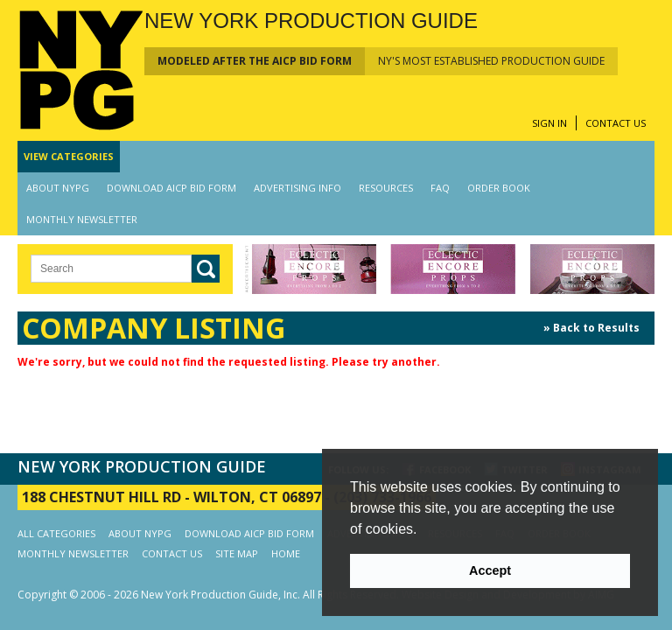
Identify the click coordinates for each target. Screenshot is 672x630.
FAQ (440, 188)
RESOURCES (386, 188)
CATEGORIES (69, 156)
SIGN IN (549, 123)
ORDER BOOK (499, 188)
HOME (286, 553)
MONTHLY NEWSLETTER (82, 219)
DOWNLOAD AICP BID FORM (171, 188)
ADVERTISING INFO (297, 188)
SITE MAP (237, 553)
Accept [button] (490, 570)
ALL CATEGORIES (56, 533)
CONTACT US (616, 123)
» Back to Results (591, 328)
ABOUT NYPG (58, 188)
